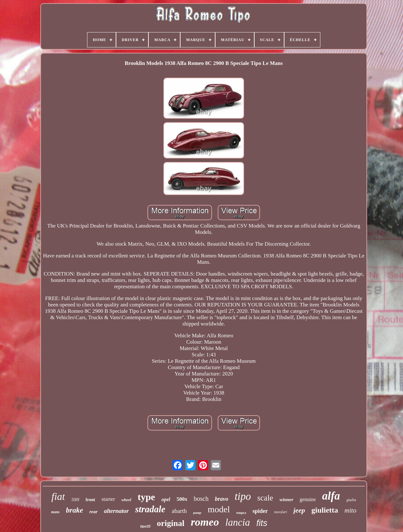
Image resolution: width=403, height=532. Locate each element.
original (171, 523)
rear (93, 512)
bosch (201, 499)
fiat (58, 496)
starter (108, 499)
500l (75, 500)
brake (75, 510)
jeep (299, 510)
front (90, 500)
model (219, 509)
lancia (238, 522)
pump (197, 513)
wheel (126, 500)
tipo (243, 496)
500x (182, 499)
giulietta (325, 510)
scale (265, 498)
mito (350, 510)
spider (260, 511)
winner (286, 500)
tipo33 (145, 526)
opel (166, 499)
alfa (331, 496)
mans (55, 512)
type (146, 497)
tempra (241, 513)
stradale (150, 509)
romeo (205, 522)
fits (262, 523)
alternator (116, 511)
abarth (179, 511)
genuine (308, 499)
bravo (222, 499)
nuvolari (281, 512)
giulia (351, 500)
